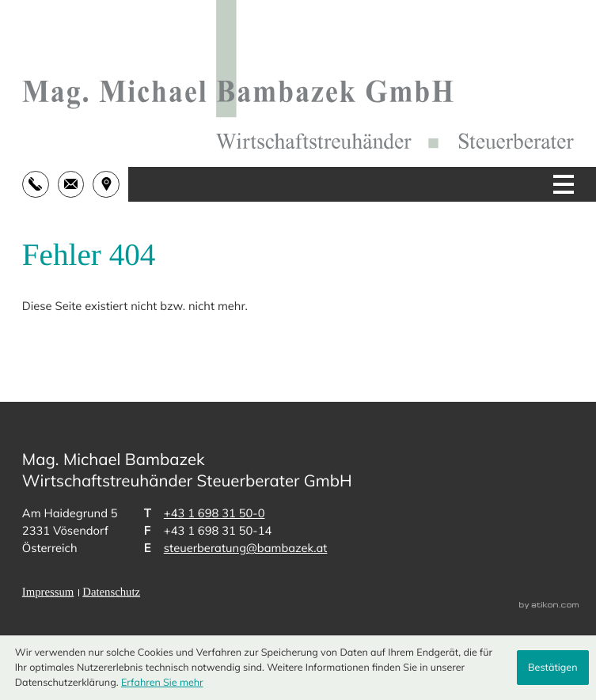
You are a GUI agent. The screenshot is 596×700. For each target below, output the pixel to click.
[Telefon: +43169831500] (214, 513)
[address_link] (110, 184)
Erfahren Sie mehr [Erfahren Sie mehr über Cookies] (162, 683)
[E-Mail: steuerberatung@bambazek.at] (76, 184)
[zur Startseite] (298, 75)
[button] (40, 184)
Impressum (48, 592)
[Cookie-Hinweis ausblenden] (553, 668)
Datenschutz (111, 592)
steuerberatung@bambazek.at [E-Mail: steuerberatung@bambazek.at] (246, 548)
